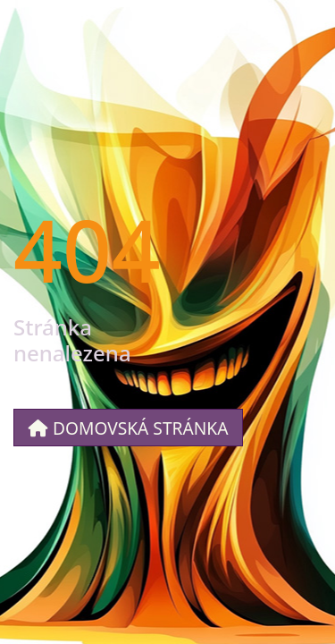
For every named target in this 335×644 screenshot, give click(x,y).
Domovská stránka (128, 428)
